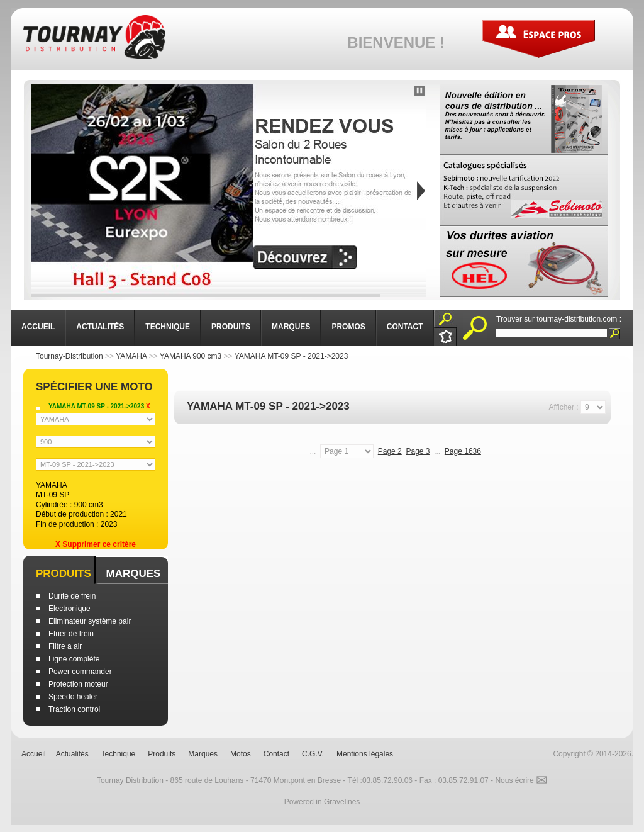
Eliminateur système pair (90, 621)
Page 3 (418, 451)
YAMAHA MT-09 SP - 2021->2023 (291, 356)
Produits (64, 574)
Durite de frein (72, 596)
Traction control (74, 709)
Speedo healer (73, 697)
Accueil (34, 754)
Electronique (69, 609)
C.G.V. (313, 754)
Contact (276, 754)
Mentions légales (365, 754)
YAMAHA (131, 356)
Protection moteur (78, 684)
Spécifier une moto (94, 387)
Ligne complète (74, 659)
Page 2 (390, 451)
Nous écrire (521, 780)
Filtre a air (65, 646)
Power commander (80, 672)
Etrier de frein (71, 634)
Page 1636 (463, 451)
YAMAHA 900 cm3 (191, 356)
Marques (133, 574)
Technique (119, 754)
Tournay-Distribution (69, 356)
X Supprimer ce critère (96, 544)
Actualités (72, 754)
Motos (241, 754)
